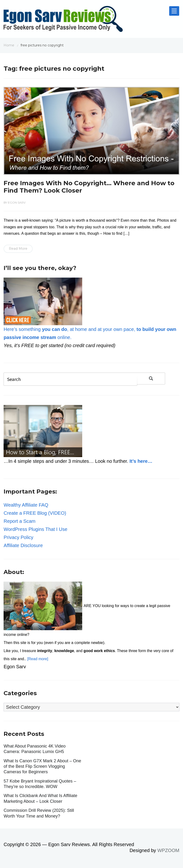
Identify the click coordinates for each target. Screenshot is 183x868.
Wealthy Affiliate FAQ (26, 505)
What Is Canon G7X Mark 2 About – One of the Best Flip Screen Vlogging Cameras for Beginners (42, 766)
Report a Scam (19, 521)
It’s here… (141, 461)
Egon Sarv (17, 202)
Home (9, 45)
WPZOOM (168, 850)
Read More (18, 249)
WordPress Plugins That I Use (35, 529)
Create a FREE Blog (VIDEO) (35, 513)
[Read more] (38, 659)
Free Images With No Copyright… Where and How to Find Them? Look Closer (89, 187)
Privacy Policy (18, 537)
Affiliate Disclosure (23, 545)
